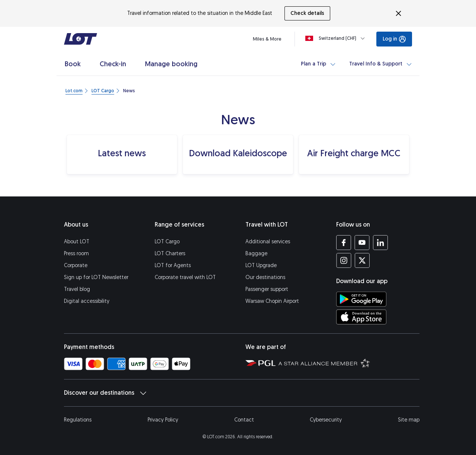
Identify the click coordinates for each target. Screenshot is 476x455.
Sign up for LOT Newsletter (96, 277)
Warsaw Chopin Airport (272, 301)
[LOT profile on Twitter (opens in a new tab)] (362, 260)
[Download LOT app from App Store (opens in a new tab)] (361, 317)
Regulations (78, 420)
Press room (76, 254)
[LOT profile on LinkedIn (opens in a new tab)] (380, 243)
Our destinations (265, 277)
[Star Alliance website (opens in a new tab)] (324, 363)
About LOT (77, 242)
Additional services (268, 242)
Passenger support (267, 289)
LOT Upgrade (261, 265)
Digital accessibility (87, 301)
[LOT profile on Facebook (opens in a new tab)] (344, 243)
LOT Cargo (167, 242)
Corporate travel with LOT (185, 277)
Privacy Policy (163, 420)
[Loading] (337, 38)
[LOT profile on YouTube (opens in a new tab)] (362, 243)
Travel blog (77, 289)
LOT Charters (170, 254)
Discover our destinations (105, 393)
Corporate (76, 265)
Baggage (256, 254)
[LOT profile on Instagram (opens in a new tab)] (344, 260)
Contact (244, 420)
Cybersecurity (326, 420)
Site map (409, 420)
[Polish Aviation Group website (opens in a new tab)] (260, 363)
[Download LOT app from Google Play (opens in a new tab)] (361, 299)
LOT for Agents (173, 265)
